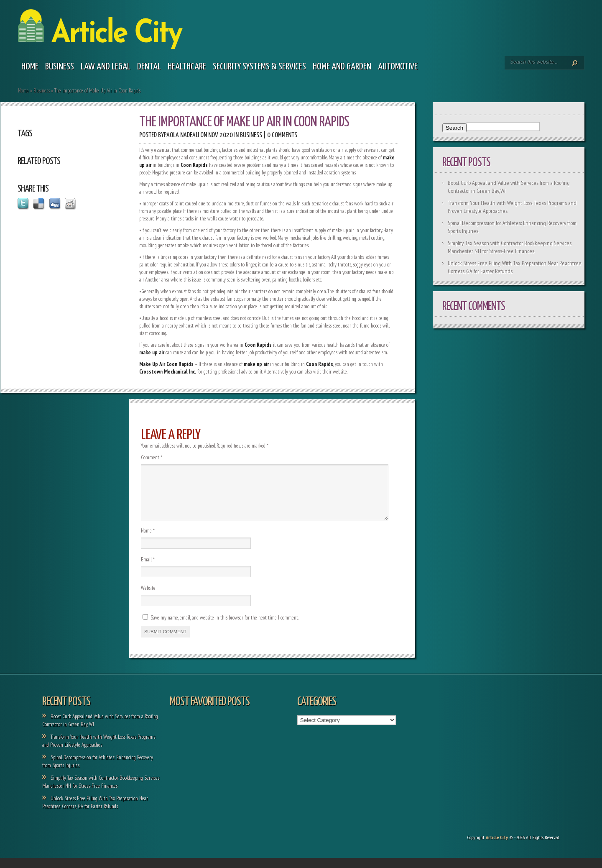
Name (148, 541)
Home (30, 67)
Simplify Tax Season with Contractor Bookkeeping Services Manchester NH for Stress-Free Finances (510, 247)
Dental (149, 67)
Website (148, 598)
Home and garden (342, 67)
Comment (152, 457)
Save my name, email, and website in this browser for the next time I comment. (224, 628)
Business (60, 67)
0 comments (282, 135)
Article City (497, 847)
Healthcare (187, 67)
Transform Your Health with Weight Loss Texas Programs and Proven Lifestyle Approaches (99, 751)
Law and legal (106, 67)
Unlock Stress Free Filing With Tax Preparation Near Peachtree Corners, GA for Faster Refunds (95, 812)
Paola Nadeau (181, 135)
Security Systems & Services (259, 67)
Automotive (398, 67)
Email (148, 570)
